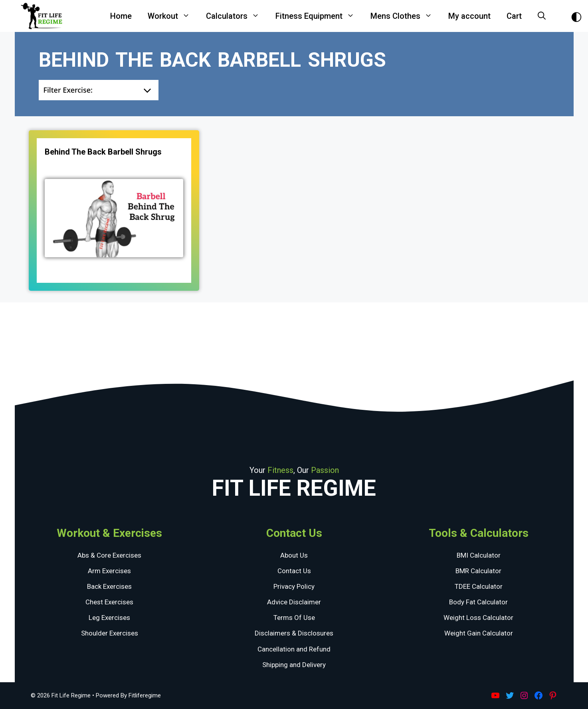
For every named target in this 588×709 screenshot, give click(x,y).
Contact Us (294, 571)
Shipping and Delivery (294, 665)
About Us (294, 555)
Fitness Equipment (319, 16)
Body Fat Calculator (478, 602)
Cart (514, 16)
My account (469, 16)
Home (121, 16)
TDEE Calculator (479, 586)
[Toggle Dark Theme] (576, 16)
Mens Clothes (405, 16)
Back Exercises (109, 586)
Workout (173, 16)
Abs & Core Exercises (109, 555)
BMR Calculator (478, 571)
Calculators (237, 16)
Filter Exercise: (68, 90)
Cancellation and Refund (294, 649)
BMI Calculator (479, 555)
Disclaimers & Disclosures (294, 633)
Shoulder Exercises (110, 633)
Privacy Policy (294, 586)
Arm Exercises (109, 571)
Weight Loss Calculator (478, 618)
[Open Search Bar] (542, 16)
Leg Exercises (109, 618)
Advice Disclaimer (294, 602)
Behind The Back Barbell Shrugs (103, 152)
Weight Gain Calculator (479, 633)
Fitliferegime (145, 695)
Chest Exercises (109, 602)
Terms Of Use (294, 618)
